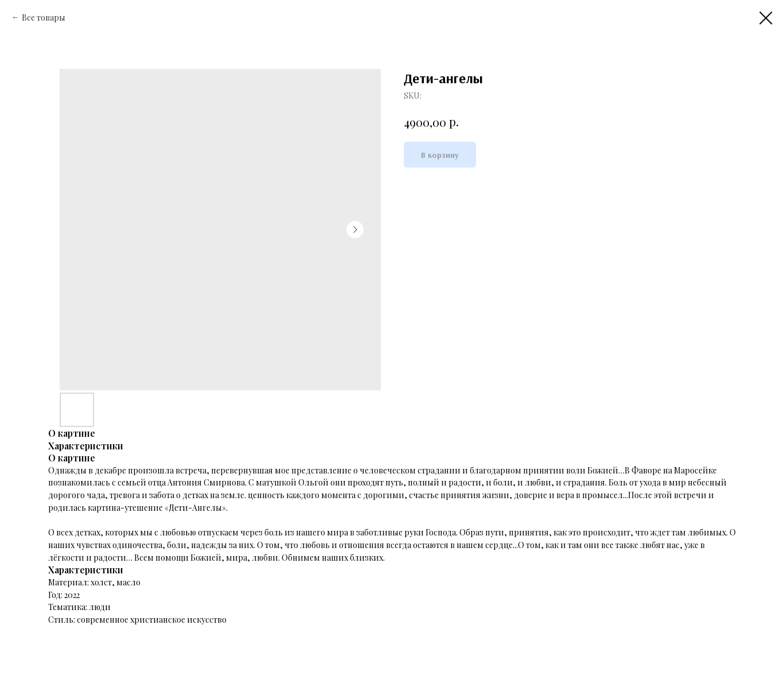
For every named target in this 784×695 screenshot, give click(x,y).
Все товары (44, 18)
